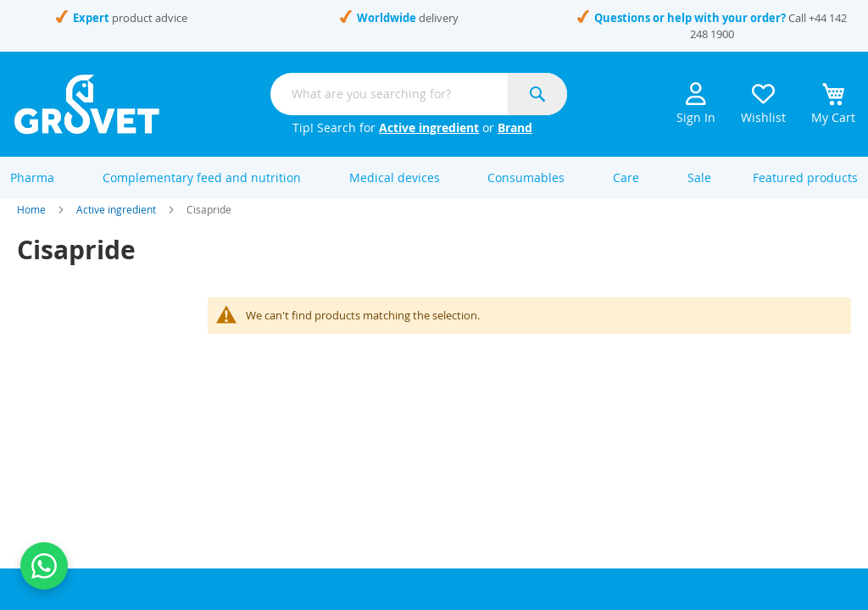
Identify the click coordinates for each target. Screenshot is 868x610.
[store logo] (87, 104)
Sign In (696, 104)
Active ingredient (429, 128)
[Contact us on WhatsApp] (44, 566)
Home (31, 227)
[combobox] (419, 94)
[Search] (537, 94)
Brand (515, 128)
